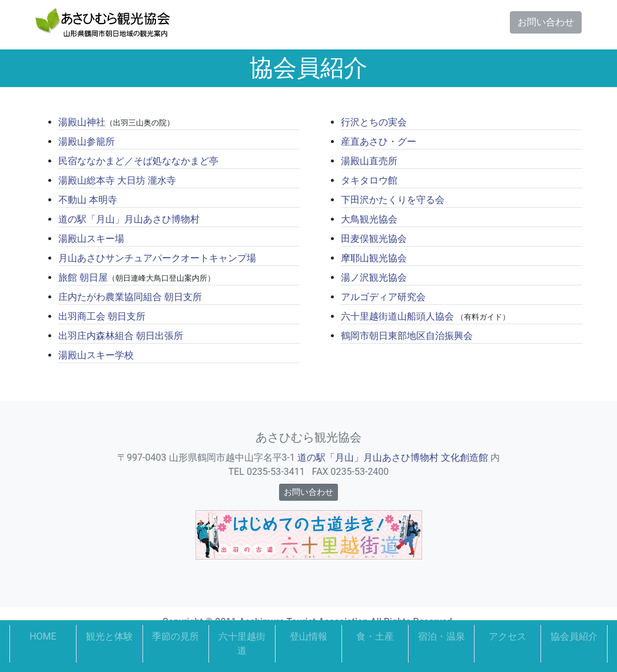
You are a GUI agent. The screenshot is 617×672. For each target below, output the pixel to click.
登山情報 (308, 636)
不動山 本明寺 (88, 200)
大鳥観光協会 (369, 219)
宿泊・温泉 (442, 636)
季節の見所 (175, 636)
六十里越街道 (242, 643)
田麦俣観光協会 (374, 239)
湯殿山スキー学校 (96, 355)
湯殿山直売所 (369, 161)
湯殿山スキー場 (91, 239)
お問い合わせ (546, 22)
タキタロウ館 (369, 180)
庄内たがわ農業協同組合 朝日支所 (130, 297)
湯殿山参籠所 (87, 142)
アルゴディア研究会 (383, 297)
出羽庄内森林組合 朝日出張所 (121, 336)
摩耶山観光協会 (374, 258)
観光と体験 (110, 636)
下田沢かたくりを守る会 (393, 200)
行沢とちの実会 (374, 122)
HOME (43, 636)
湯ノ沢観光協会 (374, 277)
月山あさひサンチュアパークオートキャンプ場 (157, 258)
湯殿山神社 (82, 122)
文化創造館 (465, 458)
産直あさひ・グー (379, 142)
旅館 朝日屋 (83, 277)
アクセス (507, 636)
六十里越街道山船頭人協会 (397, 316)
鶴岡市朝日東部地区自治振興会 (407, 336)
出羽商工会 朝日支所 (102, 316)
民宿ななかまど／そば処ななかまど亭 (138, 161)
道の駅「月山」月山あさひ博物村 (129, 219)
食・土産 (375, 636)
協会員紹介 (574, 636)
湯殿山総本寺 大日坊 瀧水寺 (117, 180)
